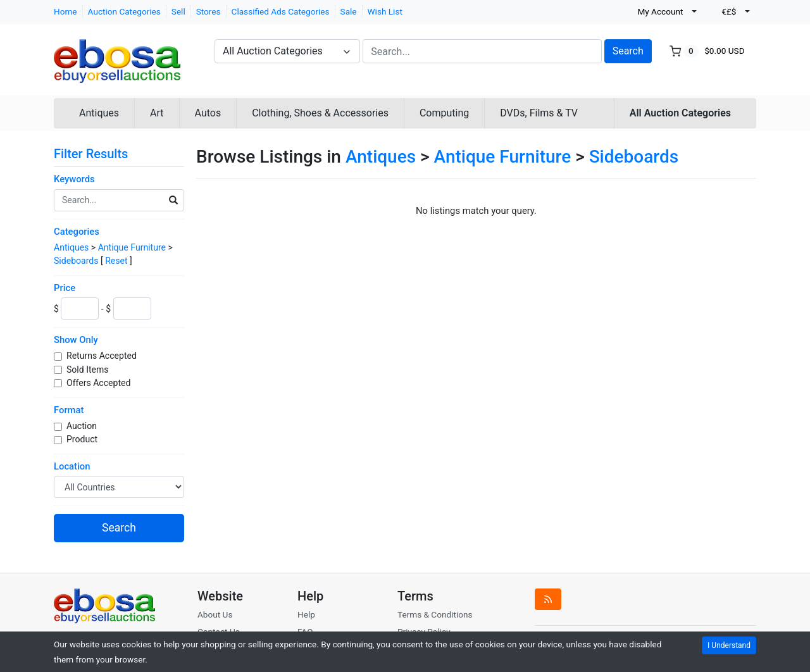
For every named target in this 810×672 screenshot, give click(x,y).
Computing (444, 113)
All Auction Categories (680, 113)
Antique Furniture (132, 247)
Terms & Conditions (435, 614)
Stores (209, 11)
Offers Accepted (100, 383)
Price (65, 288)
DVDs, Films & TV (539, 113)
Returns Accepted (103, 356)
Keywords (74, 179)
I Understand (729, 645)
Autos (208, 113)
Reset (116, 261)
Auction (83, 426)
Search (628, 51)
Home (65, 11)
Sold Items (89, 370)
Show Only (76, 340)
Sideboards (76, 261)
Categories (77, 232)
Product (83, 439)
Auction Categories (124, 11)
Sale (349, 11)
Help (306, 614)
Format (69, 410)
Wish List (385, 11)
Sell (178, 11)
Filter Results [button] (99, 154)
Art (157, 113)
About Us (215, 614)
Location (72, 466)
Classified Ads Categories (281, 11)
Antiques (99, 113)
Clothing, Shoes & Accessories (320, 113)
